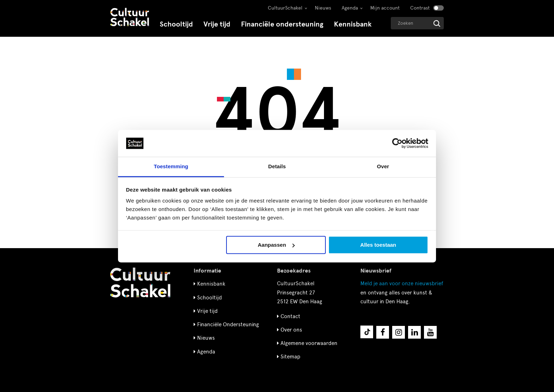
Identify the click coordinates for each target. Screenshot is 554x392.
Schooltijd (176, 24)
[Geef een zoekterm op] (417, 23)
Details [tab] (277, 167)
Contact (290, 316)
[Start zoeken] (437, 24)
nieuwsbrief (402, 283)
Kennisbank (353, 24)
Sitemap (290, 357)
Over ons (291, 330)
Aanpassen (276, 245)
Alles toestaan (378, 245)
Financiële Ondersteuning (228, 324)
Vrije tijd (217, 24)
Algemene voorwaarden (309, 343)
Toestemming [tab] (171, 167)
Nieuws (323, 8)
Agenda (350, 8)
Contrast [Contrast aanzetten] (420, 8)
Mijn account (385, 8)
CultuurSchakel (285, 8)
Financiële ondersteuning (282, 24)
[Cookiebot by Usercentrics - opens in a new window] (397, 143)
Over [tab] (383, 167)
